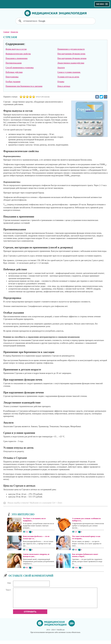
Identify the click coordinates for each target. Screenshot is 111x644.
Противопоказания (14, 63)
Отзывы (61, 82)
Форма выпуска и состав (16, 49)
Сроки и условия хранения (69, 72)
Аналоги (61, 68)
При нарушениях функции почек (71, 54)
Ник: (9, 583)
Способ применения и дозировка (20, 68)
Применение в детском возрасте (71, 49)
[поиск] (56, 21)
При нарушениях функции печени (72, 58)
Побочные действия (14, 72)
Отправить (30, 615)
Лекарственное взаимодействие (71, 63)
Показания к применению (16, 58)
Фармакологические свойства (18, 54)
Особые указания (13, 82)
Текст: (8, 590)
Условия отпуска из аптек (68, 77)
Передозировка (12, 77)
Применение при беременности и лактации (24, 86)
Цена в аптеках (64, 86)
